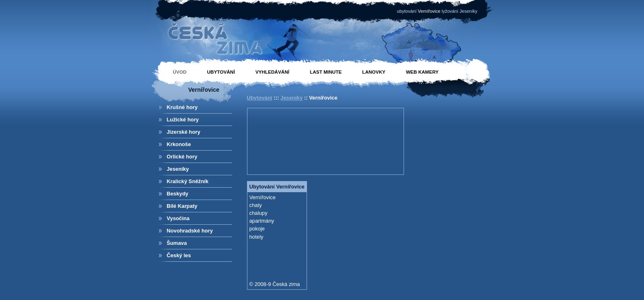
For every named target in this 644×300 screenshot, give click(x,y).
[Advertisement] (286, 140)
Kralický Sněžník (188, 181)
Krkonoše (179, 144)
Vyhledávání (272, 72)
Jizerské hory (184, 132)
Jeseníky (178, 169)
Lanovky (374, 72)
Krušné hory (182, 107)
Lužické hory (183, 120)
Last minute (326, 72)
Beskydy (178, 194)
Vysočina (178, 218)
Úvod (180, 72)
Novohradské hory (190, 231)
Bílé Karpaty (182, 206)
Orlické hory (182, 157)
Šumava (177, 243)
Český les (179, 255)
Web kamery (422, 72)
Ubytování (221, 72)
